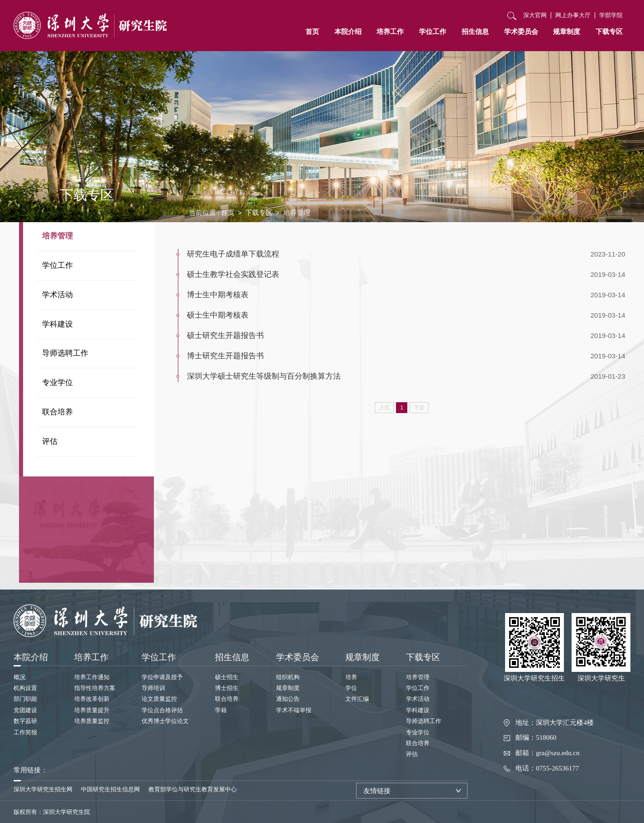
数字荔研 (25, 721)
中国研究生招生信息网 (110, 789)
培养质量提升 (92, 710)
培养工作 (390, 31)
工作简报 (25, 732)
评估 (50, 441)
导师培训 (153, 688)
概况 (19, 677)
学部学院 (611, 15)
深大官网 (535, 15)
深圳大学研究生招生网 (43, 789)
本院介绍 (348, 31)
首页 (312, 31)
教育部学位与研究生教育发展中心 (193, 789)
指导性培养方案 (95, 688)
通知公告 (288, 699)
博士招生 (227, 688)
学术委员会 (521, 31)
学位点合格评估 (162, 710)
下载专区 (609, 31)
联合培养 (57, 412)
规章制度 (567, 31)
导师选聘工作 (65, 353)
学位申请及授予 (162, 677)
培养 (351, 677)
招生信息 (475, 31)
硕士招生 (227, 677)
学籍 (221, 710)
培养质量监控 (92, 721)
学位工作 (433, 31)
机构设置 (25, 688)
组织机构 (288, 677)
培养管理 (57, 236)
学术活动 (57, 295)
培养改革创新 (92, 699)
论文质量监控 (159, 699)
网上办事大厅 (573, 15)
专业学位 (57, 383)
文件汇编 (357, 699)
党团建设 (25, 710)
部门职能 (25, 699)
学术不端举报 (294, 710)
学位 (351, 688)
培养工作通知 (92, 677)
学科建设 (57, 324)
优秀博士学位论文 (165, 721)
